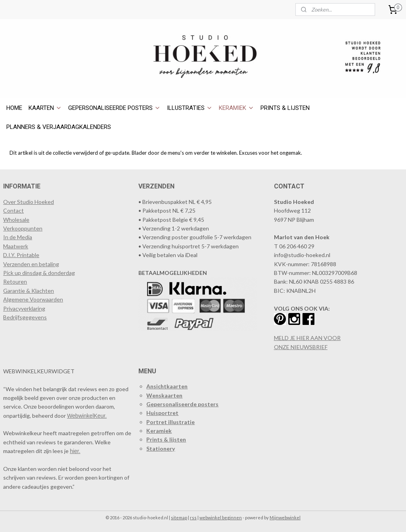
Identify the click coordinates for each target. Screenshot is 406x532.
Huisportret (162, 413)
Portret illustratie (170, 422)
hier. (75, 451)
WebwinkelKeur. (87, 416)
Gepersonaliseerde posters (182, 404)
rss (193, 518)
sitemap (179, 518)
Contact (13, 210)
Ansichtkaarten (167, 386)
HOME (14, 108)
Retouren (15, 281)
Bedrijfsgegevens (25, 317)
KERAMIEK (237, 108)
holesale (19, 220)
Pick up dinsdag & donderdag (39, 273)
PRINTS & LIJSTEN (285, 108)
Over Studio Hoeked (29, 202)
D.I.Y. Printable (21, 255)
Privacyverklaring (24, 308)
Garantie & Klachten (29, 291)
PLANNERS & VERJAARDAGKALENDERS (59, 127)
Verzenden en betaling (31, 264)
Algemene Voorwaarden (33, 299)
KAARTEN (45, 108)
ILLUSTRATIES (190, 108)
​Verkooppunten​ (23, 228)
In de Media (18, 237)
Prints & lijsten (166, 439)
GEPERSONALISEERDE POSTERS (114, 108)
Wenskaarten (164, 395)
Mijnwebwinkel (285, 518)
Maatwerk (16, 246)
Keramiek (159, 431)
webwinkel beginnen (221, 518)
